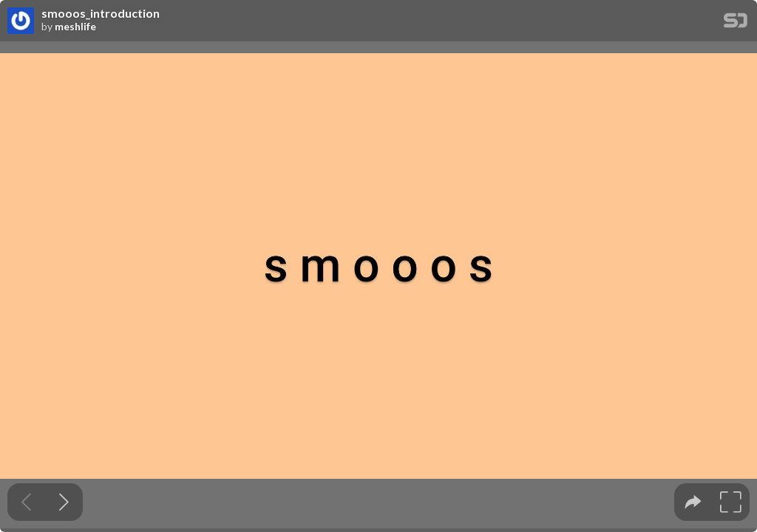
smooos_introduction (101, 13)
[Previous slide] (26, 502)
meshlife (75, 27)
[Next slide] (64, 502)
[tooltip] (693, 502)
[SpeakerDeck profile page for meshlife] (21, 21)
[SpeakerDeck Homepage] (736, 23)
